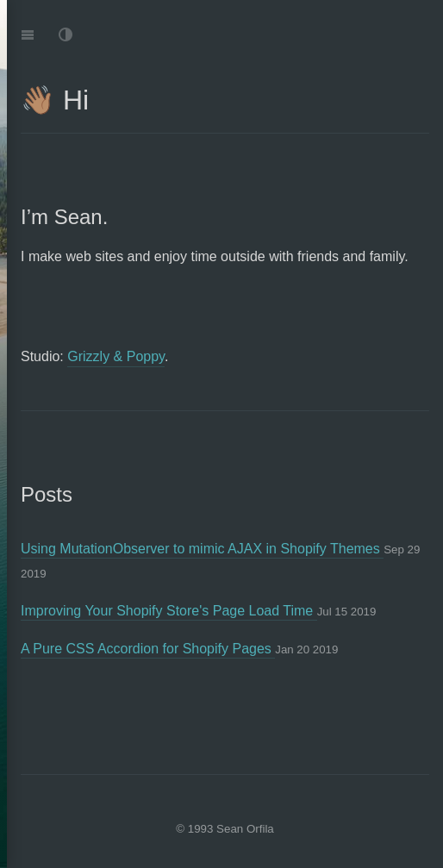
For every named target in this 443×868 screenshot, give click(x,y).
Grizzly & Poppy (116, 356)
